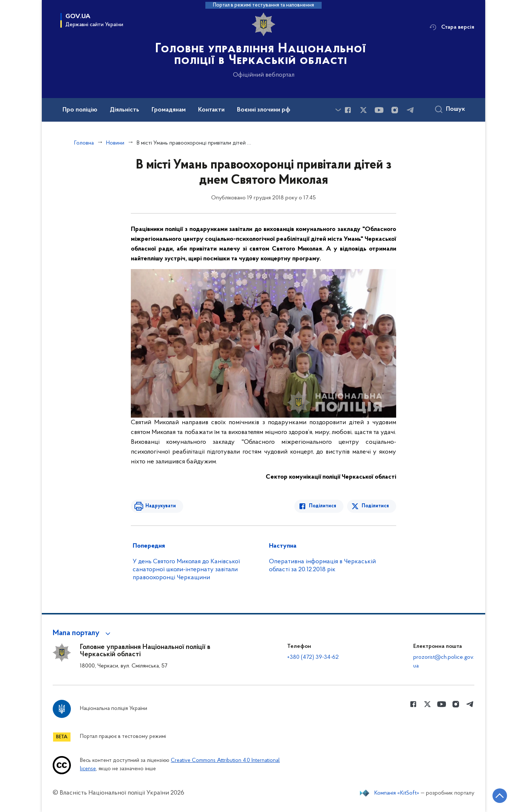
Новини (115, 143)
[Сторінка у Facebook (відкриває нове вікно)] (348, 110)
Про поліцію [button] (80, 110)
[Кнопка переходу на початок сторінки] (500, 796)
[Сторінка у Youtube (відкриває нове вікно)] (379, 110)
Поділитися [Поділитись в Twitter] (375, 506)
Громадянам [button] (169, 110)
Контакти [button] (211, 110)
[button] (83, 633)
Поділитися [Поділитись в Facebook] (323, 506)
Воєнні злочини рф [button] (264, 110)
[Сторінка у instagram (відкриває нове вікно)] (395, 110)
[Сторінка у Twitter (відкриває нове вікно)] (363, 110)
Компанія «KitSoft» (397, 793)
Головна (84, 143)
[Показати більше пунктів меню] (338, 110)
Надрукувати (161, 506)
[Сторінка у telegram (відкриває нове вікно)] (410, 110)
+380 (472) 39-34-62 (313, 657)
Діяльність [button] (124, 110)
